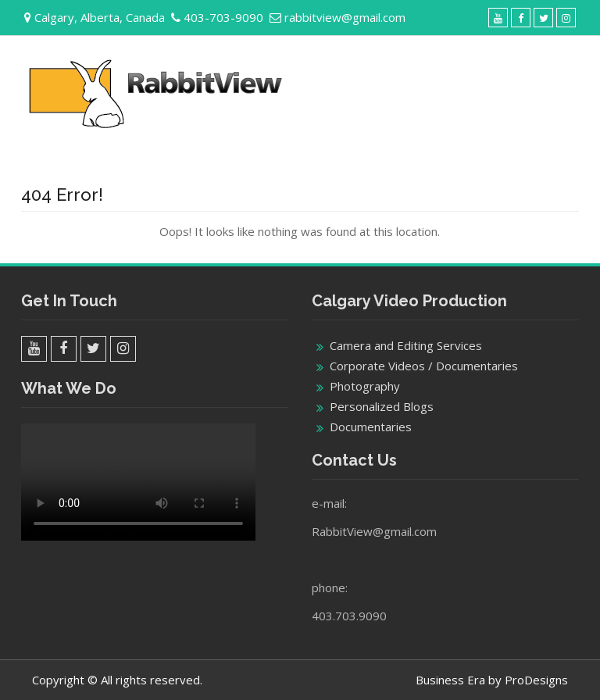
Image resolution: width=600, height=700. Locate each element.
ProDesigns (536, 680)
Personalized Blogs (382, 406)
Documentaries (371, 427)
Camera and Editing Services (406, 345)
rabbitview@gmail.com (345, 17)
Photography (365, 386)
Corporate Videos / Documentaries (424, 366)
